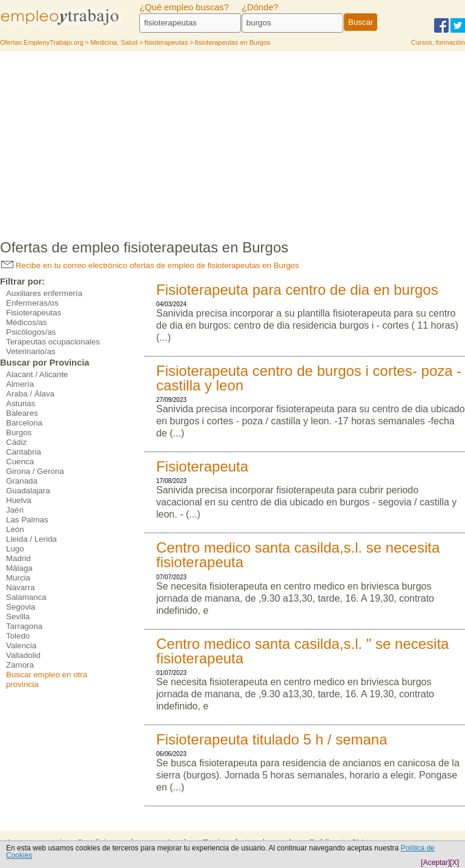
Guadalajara (28, 491)
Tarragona (24, 626)
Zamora (20, 665)
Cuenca (20, 462)
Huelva (19, 500)
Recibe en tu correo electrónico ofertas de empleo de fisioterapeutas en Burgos (150, 265)
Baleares (22, 413)
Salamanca (26, 597)
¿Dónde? (260, 7)
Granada (22, 481)
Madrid (18, 558)
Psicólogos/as (31, 332)
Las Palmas (27, 520)
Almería (20, 384)
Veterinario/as (31, 351)
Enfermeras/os (32, 303)
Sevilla (18, 616)
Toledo (18, 636)
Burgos (19, 432)
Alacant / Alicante (37, 374)
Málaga (19, 568)
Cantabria (24, 452)
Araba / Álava (30, 394)
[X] (454, 863)
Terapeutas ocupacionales (53, 342)
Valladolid (23, 655)
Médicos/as (26, 322)
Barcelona (24, 423)
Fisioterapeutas (34, 313)
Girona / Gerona (35, 471)
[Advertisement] (232, 142)
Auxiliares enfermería (44, 293)
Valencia (21, 646)
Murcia (18, 578)
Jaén (15, 510)
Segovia (21, 607)
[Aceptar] (435, 863)
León (15, 529)
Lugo (15, 549)
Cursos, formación (438, 42)
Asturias (21, 403)
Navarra (20, 587)
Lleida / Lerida (31, 539)
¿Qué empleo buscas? (184, 7)
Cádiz (16, 442)
